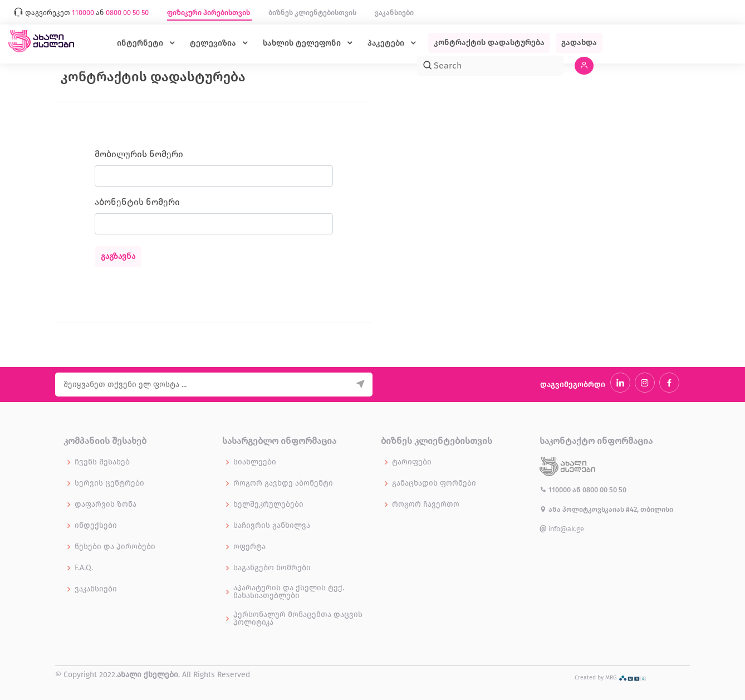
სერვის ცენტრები (109, 483)
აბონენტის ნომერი (137, 202)
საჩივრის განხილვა (272, 526)
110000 (556, 490)
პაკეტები (387, 43)
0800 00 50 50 (604, 490)
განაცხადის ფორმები (434, 483)
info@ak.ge (562, 529)
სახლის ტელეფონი (303, 43)
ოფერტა (249, 547)
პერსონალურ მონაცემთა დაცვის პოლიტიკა (298, 619)
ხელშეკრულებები (268, 505)
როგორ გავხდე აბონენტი (283, 483)
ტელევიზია (214, 43)
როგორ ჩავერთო (426, 505)
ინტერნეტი (141, 43)
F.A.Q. (84, 568)
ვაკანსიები (394, 13)
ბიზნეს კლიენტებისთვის (313, 13)
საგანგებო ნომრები (272, 568)
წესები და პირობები (115, 547)
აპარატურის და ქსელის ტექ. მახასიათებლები (289, 592)
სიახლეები (255, 462)
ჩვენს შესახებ (102, 462)
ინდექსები (96, 526)
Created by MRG (611, 677)
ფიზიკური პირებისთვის (209, 13)
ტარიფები (412, 462)
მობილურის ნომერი (139, 154)
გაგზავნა (118, 256)
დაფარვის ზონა (106, 505)
